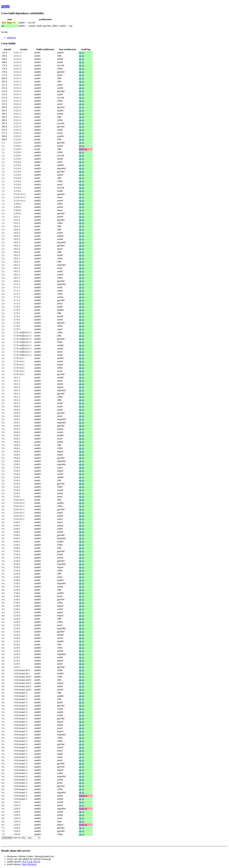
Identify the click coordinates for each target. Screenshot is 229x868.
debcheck (11, 38)
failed (82, 149)
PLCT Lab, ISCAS (31, 862)
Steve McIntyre (29, 864)
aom (5, 6)
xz (83, 53)
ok (80, 53)
